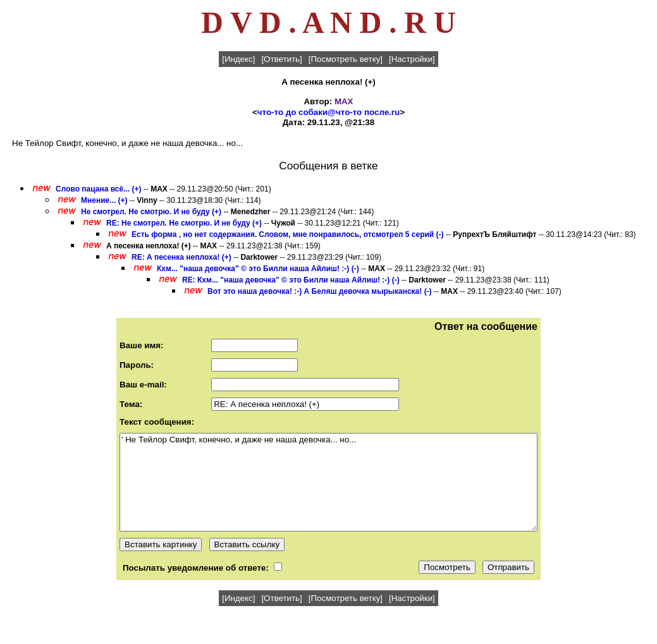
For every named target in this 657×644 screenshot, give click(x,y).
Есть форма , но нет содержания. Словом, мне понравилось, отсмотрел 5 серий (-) (288, 234)
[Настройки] (412, 59)
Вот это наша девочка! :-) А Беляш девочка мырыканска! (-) (320, 291)
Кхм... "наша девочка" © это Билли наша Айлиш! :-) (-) (258, 269)
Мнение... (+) (104, 200)
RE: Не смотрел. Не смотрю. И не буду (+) (184, 223)
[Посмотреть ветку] (346, 59)
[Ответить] (281, 59)
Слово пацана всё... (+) (98, 189)
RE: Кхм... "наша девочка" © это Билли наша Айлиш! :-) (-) (291, 280)
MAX (344, 101)
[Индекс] (238, 59)
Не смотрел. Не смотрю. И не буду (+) (151, 212)
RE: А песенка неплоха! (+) (181, 257)
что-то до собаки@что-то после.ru (328, 112)
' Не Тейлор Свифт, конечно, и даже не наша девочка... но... (328, 482)
